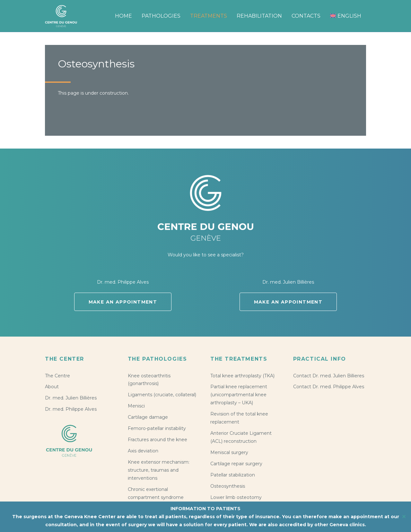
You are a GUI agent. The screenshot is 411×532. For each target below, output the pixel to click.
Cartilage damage (148, 417)
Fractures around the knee (157, 440)
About (52, 387)
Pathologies (161, 16)
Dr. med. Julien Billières (71, 398)
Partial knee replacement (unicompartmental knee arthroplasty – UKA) (239, 395)
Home (123, 16)
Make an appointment (123, 302)
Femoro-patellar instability (157, 428)
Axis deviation (143, 451)
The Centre (57, 376)
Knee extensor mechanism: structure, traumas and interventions (159, 470)
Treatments (209, 16)
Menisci (136, 406)
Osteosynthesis (228, 486)
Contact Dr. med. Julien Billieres (329, 376)
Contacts (306, 16)
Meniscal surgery (229, 452)
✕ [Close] (404, 517)
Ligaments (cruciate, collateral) (162, 395)
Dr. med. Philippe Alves (71, 409)
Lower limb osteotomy (236, 497)
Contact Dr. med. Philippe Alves (329, 387)
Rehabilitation (259, 16)
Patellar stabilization (233, 475)
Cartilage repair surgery (236, 464)
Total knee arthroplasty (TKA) (242, 376)
